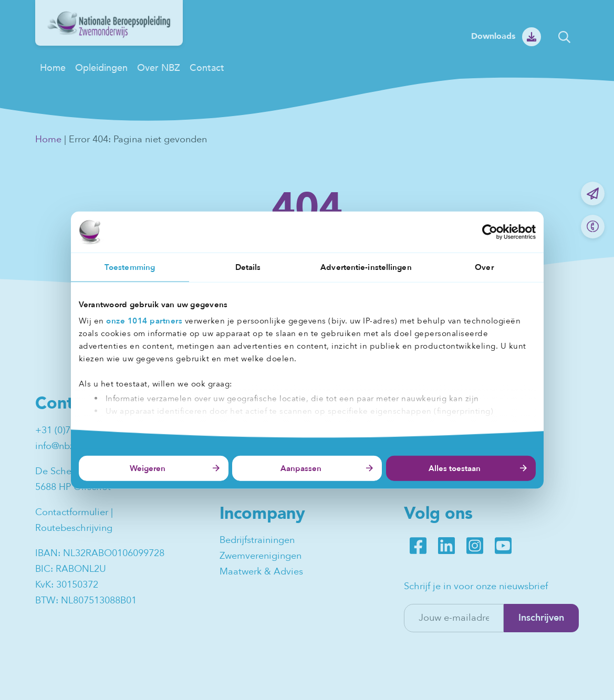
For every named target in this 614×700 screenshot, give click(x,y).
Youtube (503, 546)
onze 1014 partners (144, 321)
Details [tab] (248, 267)
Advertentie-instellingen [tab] (366, 267)
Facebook (418, 546)
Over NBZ (159, 68)
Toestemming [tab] (130, 267)
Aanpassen (301, 468)
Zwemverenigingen (261, 556)
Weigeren (148, 468)
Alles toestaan (455, 468)
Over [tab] (484, 267)
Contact (207, 68)
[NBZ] (109, 43)
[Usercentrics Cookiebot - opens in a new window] (490, 232)
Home (53, 68)
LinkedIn (446, 546)
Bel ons (593, 227)
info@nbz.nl (60, 446)
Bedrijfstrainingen (257, 540)
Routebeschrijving (74, 528)
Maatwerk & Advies (261, 572)
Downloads (493, 36)
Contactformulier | (75, 512)
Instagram (475, 546)
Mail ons (593, 194)
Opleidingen (101, 68)
